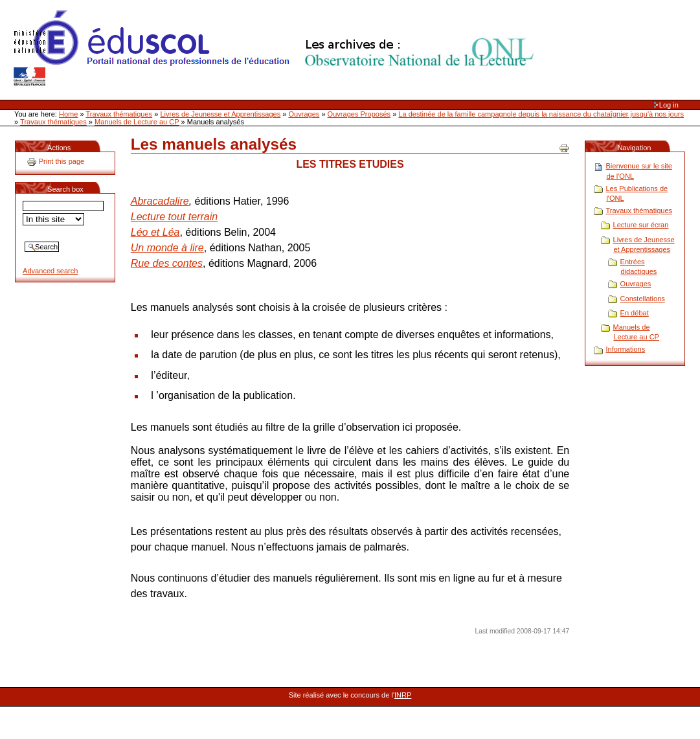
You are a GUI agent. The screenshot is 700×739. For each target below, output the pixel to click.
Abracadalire (160, 201)
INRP (403, 695)
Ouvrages (304, 114)
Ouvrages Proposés (359, 114)
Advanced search (50, 271)
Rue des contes (167, 263)
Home (68, 114)
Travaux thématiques (119, 114)
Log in (669, 105)
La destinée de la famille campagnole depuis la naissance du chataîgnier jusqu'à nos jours (541, 114)
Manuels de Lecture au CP (137, 122)
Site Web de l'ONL (277, 49)
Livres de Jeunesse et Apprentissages (220, 114)
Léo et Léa (155, 232)
